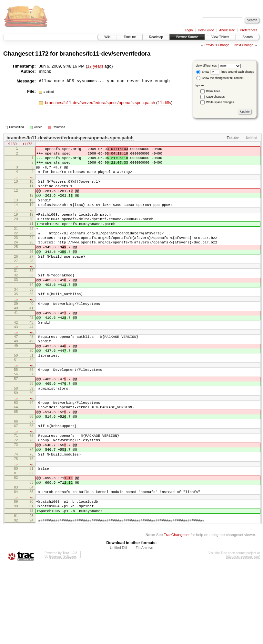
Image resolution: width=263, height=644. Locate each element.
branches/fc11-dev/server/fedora (105, 54)
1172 (42, 54)
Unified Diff (118, 626)
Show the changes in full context (220, 78)
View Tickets (220, 37)
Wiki (107, 37)
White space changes (220, 102)
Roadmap (156, 37)
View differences (206, 66)
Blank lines (213, 91)
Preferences (249, 30)
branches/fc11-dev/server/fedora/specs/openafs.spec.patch (101, 103)
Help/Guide (206, 30)
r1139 (12, 145)
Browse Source (187, 37)
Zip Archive (144, 626)
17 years (95, 66)
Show (203, 72)
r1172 (27, 145)
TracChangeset (177, 613)
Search (248, 37)
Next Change (244, 45)
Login (189, 30)
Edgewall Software (62, 635)
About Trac (227, 30)
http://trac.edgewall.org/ (243, 635)
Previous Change (217, 45)
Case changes (216, 97)
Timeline (130, 37)
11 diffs (164, 103)
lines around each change (232, 72)
